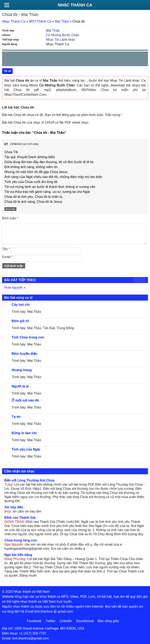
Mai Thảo (62, 21)
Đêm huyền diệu (24, 354)
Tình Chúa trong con (28, 337)
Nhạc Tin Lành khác (61, 40)
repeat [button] (42, 60)
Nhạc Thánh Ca (75, 5)
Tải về (7, 71)
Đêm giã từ (20, 321)
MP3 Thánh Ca (40, 21)
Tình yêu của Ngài (26, 449)
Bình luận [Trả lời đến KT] (10, 209)
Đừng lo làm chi (24, 433)
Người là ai (20, 386)
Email (7, 257)
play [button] (18, 59)
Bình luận (10, 218)
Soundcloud (85, 621)
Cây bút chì (21, 305)
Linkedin (66, 621)
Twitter (51, 621)
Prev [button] (8, 60)
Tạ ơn (16, 417)
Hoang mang (22, 370)
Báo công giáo (108, 621)
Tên (6, 249)
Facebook (34, 621)
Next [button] (29, 60)
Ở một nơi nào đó (25, 400)
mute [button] (120, 59)
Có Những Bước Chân (63, 35)
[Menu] (7, 5)
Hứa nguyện (14, 287)
